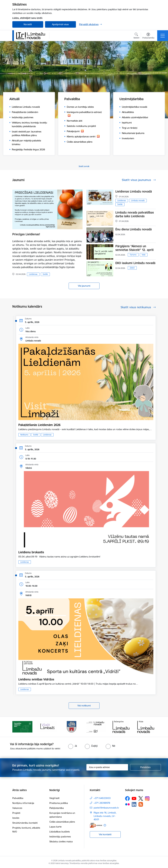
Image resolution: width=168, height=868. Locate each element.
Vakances (17, 808)
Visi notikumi (84, 706)
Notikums (24, 435)
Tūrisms (133, 255)
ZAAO (132, 268)
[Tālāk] (151, 727)
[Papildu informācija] (105, 825)
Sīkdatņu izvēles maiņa (61, 842)
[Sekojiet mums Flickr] (127, 804)
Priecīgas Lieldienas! (26, 234)
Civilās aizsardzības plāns (62, 822)
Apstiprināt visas (60, 24)
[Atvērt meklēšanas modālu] (136, 36)
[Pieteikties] (145, 767)
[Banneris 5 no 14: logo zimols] (121, 727)
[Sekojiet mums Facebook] (127, 798)
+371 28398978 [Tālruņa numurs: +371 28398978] (102, 803)
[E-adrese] (96, 825)
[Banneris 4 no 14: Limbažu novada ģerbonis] (96, 727)
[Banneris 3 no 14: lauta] (72, 727)
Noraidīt (28, 24)
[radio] (73, 746)
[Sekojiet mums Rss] (141, 804)
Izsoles (16, 818)
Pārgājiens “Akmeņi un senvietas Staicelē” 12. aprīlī (135, 248)
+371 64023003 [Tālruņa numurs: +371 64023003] (102, 798)
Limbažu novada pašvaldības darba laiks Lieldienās (135, 214)
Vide (144, 255)
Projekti (16, 813)
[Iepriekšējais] (17, 727)
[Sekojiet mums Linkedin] (134, 804)
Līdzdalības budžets (60, 832)
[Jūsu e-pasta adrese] (107, 767)
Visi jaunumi (84, 286)
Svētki (45, 274)
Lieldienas (33, 274)
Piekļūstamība (57, 808)
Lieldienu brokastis (31, 552)
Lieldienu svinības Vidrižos (36, 679)
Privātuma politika (59, 803)
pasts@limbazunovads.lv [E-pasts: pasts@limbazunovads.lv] (106, 808)
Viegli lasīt (54, 798)
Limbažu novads (138, 200)
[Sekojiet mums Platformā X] (141, 798)
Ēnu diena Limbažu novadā (134, 229)
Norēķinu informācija (23, 803)
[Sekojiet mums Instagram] (147, 799)
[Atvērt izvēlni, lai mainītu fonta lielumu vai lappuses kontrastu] (148, 36)
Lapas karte (55, 827)
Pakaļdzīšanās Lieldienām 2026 (39, 425)
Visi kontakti (105, 834)
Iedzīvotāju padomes (60, 837)
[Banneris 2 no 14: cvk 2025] (47, 727)
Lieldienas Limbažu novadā (134, 191)
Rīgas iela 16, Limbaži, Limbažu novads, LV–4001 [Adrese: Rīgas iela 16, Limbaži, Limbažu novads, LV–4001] (105, 816)
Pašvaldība (18, 798)
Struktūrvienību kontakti (25, 823)
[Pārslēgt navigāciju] (163, 36)
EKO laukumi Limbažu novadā (135, 263)
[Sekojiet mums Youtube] (134, 798)
